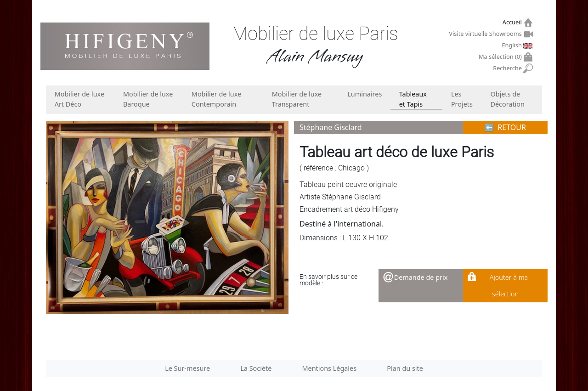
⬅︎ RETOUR (505, 127)
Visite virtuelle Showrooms (486, 34)
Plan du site (405, 368)
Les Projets (462, 99)
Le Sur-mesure (187, 368)
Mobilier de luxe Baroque (148, 99)
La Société (256, 368)
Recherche (508, 68)
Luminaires (365, 94)
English (513, 45)
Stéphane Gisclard (331, 127)
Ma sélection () (501, 57)
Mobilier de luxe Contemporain (216, 99)
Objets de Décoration (507, 99)
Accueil (513, 22)
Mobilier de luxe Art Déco (79, 99)
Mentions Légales (330, 368)
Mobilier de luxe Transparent (297, 99)
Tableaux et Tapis (413, 99)
